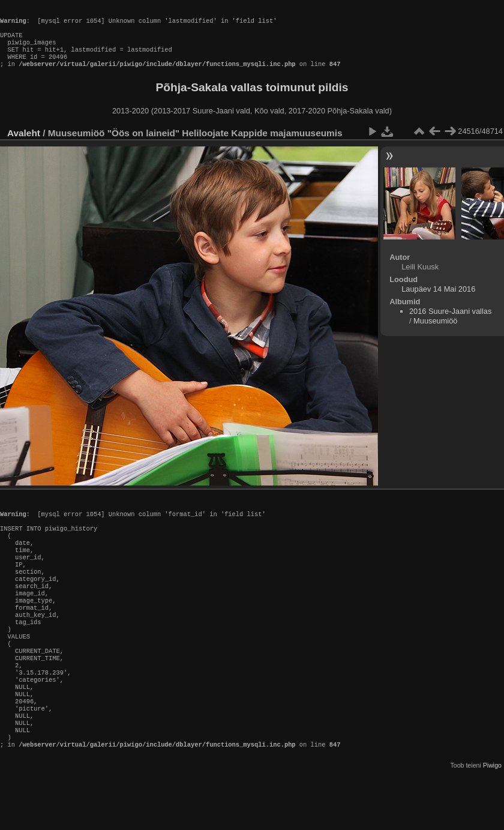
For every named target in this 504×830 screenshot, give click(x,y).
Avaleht (24, 145)
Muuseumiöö (435, 333)
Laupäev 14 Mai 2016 (438, 301)
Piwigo (492, 820)
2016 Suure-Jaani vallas (450, 323)
